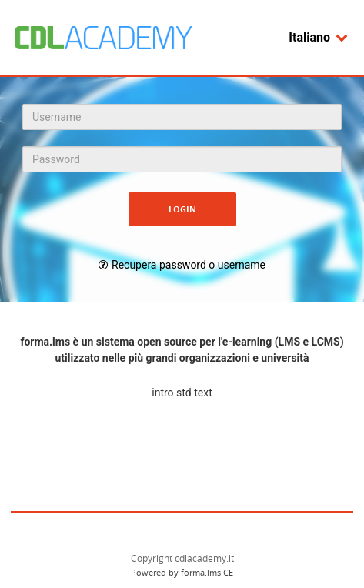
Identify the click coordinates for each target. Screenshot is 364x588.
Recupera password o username (189, 265)
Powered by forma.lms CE (182, 572)
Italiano (319, 37)
